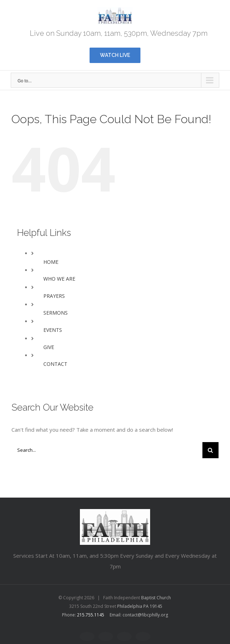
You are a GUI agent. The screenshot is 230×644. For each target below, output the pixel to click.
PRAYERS (54, 296)
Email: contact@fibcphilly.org (139, 615)
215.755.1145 (91, 615)
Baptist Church (156, 598)
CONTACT (55, 364)
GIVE (49, 347)
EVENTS (53, 330)
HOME (51, 262)
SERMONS (56, 313)
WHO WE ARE (59, 279)
